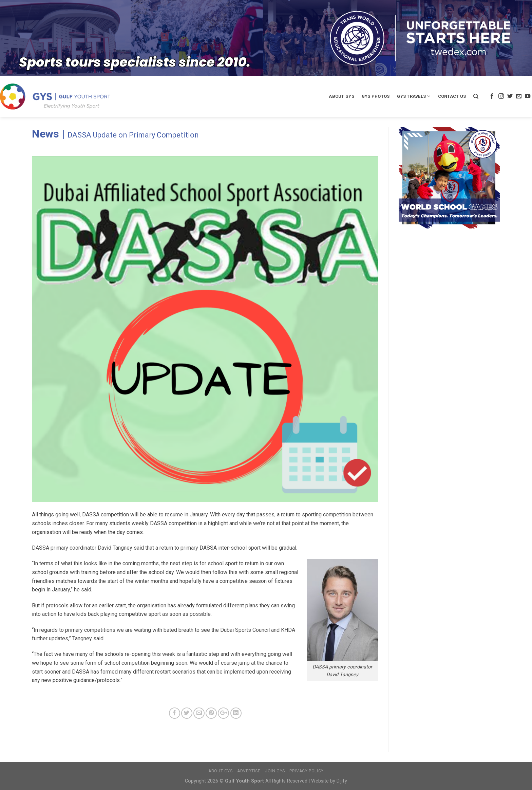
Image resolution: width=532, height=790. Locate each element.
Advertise (249, 771)
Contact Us (452, 96)
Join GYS (275, 771)
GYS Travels (414, 96)
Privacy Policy (307, 771)
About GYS (341, 96)
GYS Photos (376, 96)
